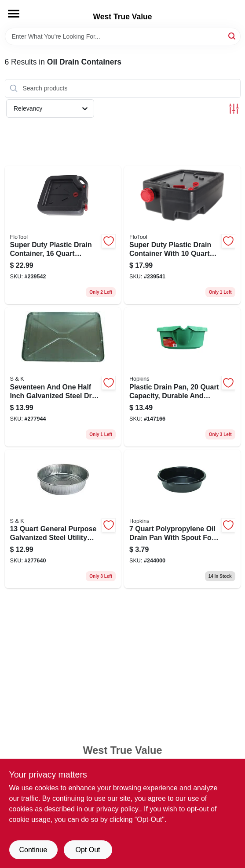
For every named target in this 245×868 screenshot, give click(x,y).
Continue (33, 850)
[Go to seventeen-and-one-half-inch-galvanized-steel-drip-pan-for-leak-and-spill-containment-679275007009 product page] (63, 377)
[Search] (232, 36)
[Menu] (14, 14)
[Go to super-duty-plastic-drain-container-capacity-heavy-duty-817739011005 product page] (63, 235)
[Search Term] (123, 36)
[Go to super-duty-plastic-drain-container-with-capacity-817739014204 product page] (182, 235)
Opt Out (88, 850)
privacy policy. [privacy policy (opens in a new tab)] (118, 809)
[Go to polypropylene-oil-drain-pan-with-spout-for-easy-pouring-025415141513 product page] (182, 519)
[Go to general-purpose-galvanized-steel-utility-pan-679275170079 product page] (63, 519)
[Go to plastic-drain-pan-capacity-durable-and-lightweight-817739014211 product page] (182, 377)
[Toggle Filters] (234, 109)
